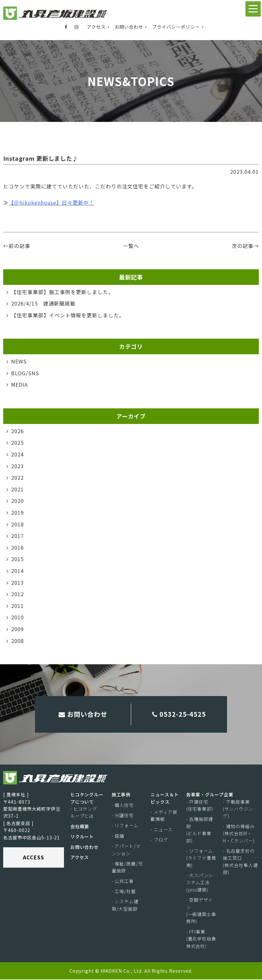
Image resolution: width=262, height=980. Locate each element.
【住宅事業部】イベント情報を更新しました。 (68, 315)
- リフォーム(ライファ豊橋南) (201, 859)
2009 (18, 629)
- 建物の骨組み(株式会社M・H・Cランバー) (239, 834)
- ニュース (162, 830)
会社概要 (80, 827)
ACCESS (34, 858)
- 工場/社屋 (124, 892)
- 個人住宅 (123, 805)
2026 (18, 431)
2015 (18, 559)
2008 (18, 640)
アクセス (98, 27)
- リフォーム (125, 826)
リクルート (82, 837)
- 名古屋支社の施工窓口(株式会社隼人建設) (240, 862)
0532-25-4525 (179, 714)
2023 (18, 466)
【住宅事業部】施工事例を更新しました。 (62, 292)
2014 (18, 571)
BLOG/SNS (25, 373)
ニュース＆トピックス (165, 799)
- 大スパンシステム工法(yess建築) (200, 883)
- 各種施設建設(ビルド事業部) (200, 830)
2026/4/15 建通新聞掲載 (43, 303)
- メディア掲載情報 (164, 816)
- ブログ (159, 840)
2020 (18, 501)
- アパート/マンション (126, 850)
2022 (18, 477)
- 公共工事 (123, 882)
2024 (18, 454)
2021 (18, 489)
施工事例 (121, 795)
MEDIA (19, 384)
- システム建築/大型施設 (125, 906)
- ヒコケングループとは (84, 813)
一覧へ (131, 246)
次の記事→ (245, 246)
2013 (18, 582)
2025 (18, 442)
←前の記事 (17, 246)
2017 (18, 536)
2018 (18, 524)
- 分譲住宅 (123, 816)
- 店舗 (118, 836)
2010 (18, 617)
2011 (18, 606)
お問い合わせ (131, 27)
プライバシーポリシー (178, 27)
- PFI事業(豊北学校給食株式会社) (201, 939)
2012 (18, 594)
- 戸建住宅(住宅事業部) (200, 806)
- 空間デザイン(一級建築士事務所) (201, 911)
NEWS (19, 361)
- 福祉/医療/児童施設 (127, 868)
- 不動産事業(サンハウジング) (238, 809)
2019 (18, 512)
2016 (18, 547)
